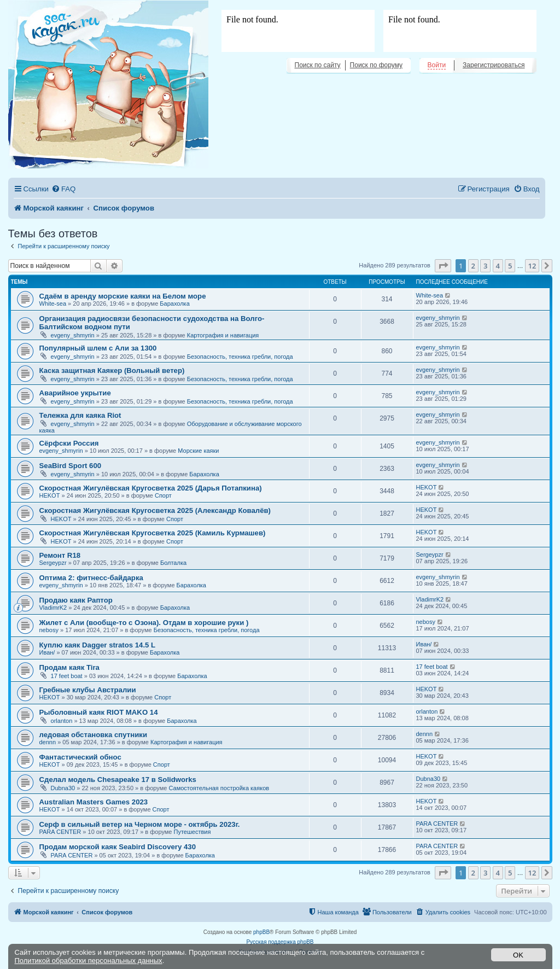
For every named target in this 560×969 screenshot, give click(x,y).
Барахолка (174, 303)
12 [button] (532, 266)
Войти (437, 65)
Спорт (163, 495)
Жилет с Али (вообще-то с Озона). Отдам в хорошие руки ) (144, 623)
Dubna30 (63, 788)
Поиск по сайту (318, 65)
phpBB (261, 932)
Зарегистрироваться (494, 65)
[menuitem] (63, 189)
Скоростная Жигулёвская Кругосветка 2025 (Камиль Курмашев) (153, 533)
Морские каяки (198, 451)
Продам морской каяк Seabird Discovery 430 (118, 847)
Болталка (173, 563)
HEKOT (50, 495)
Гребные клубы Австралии (88, 690)
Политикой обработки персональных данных (89, 961)
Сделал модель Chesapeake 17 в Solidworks (118, 780)
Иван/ (47, 652)
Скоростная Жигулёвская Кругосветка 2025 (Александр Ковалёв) (155, 510)
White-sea (53, 303)
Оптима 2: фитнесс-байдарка (91, 578)
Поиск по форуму (376, 65)
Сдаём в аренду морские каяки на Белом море (123, 296)
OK (518, 955)
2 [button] (473, 266)
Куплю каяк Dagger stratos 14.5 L (98, 645)
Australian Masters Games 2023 (94, 802)
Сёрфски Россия (69, 443)
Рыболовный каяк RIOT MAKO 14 (99, 712)
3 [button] (485, 266)
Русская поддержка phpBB (280, 942)
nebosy (49, 630)
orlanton (62, 721)
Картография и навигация (223, 335)
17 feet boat (67, 676)
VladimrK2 (53, 608)
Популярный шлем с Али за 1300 (98, 348)
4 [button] (498, 266)
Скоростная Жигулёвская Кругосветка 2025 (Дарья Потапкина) (151, 488)
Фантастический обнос (80, 757)
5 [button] (510, 266)
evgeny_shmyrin (73, 335)
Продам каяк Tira (69, 667)
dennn (48, 742)
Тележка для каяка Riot (80, 415)
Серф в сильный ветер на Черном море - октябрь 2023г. (140, 824)
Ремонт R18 (60, 555)
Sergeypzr (53, 563)
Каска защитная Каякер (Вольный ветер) (112, 370)
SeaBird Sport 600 (71, 466)
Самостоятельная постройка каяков (219, 788)
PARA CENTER (60, 832)
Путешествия (192, 832)
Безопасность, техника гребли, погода (240, 357)
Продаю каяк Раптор (76, 600)
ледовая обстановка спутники (94, 735)
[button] (443, 266)
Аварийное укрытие (75, 393)
